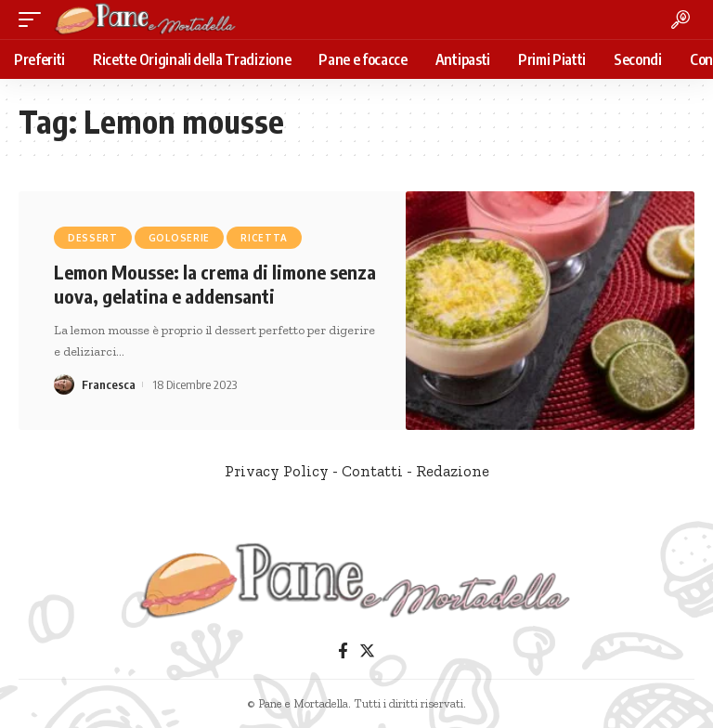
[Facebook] (343, 651)
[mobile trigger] (34, 19)
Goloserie (179, 238)
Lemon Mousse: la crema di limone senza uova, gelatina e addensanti (215, 284)
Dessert (93, 238)
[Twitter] (367, 651)
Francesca (109, 384)
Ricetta (264, 238)
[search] (681, 19)
